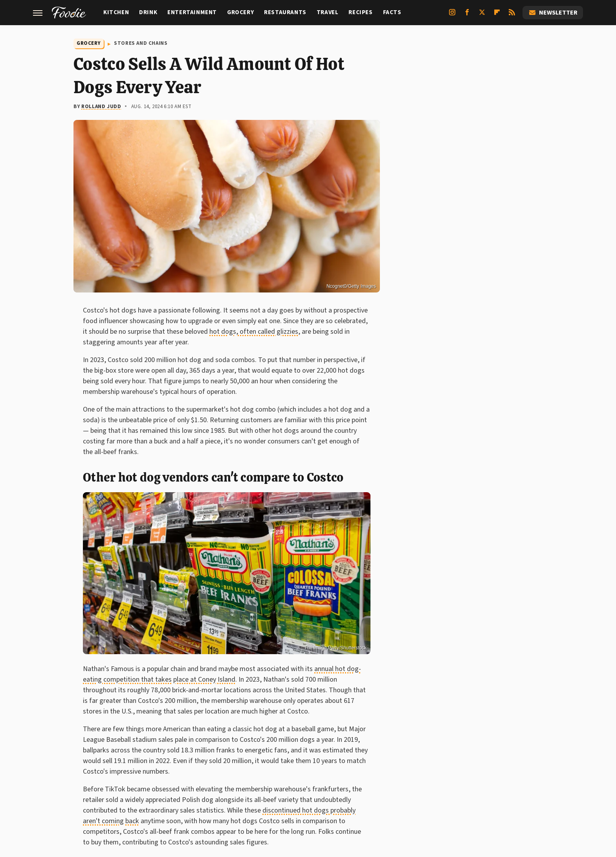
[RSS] (512, 15)
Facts (392, 12)
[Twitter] (482, 15)
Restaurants (285, 12)
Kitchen (116, 12)
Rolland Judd (101, 107)
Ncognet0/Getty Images (351, 286)
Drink (148, 12)
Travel (328, 12)
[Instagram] (452, 15)
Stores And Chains (141, 43)
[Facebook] (467, 15)
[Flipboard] (497, 15)
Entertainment (192, 12)
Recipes (360, 12)
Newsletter (553, 13)
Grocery (240, 12)
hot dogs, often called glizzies (254, 332)
